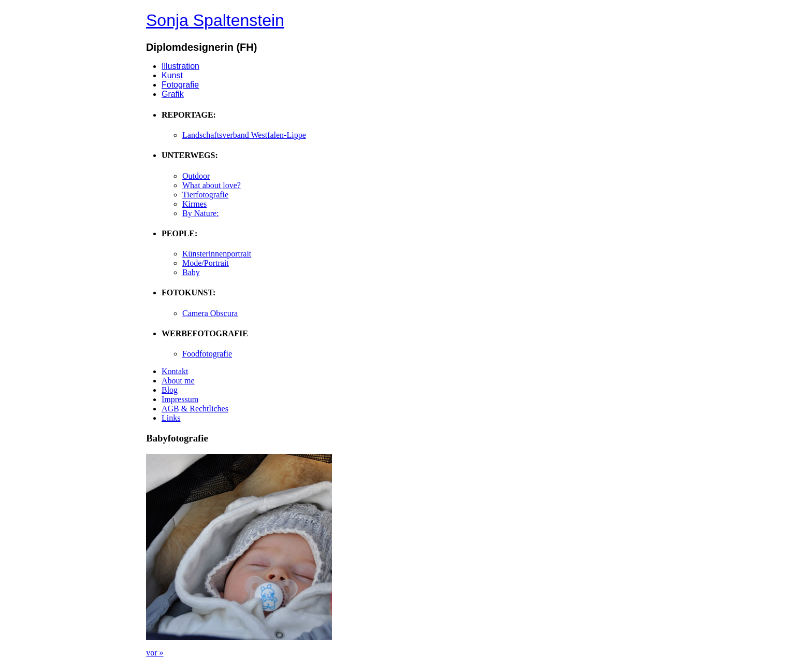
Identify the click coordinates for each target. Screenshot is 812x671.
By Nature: (201, 213)
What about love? (212, 185)
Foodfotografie (207, 354)
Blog (170, 390)
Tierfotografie (205, 195)
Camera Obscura (210, 313)
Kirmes (194, 204)
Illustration (180, 66)
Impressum (180, 399)
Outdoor (196, 176)
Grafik (173, 94)
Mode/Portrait (206, 263)
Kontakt (175, 371)
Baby (191, 272)
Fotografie (180, 85)
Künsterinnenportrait (217, 254)
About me (178, 381)
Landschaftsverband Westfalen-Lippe (244, 135)
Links (171, 418)
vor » (155, 653)
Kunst (172, 75)
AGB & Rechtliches (195, 409)
